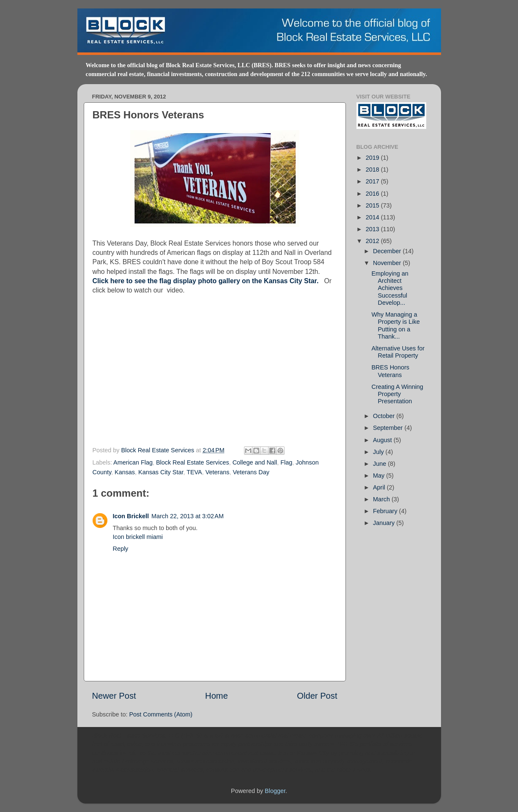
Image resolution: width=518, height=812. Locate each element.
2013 (373, 229)
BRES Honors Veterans (390, 371)
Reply (121, 549)
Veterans (218, 472)
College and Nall (255, 462)
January (385, 523)
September (389, 428)
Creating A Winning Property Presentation (397, 394)
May (380, 476)
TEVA (194, 472)
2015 (373, 205)
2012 (373, 241)
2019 (373, 158)
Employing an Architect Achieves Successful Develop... (390, 288)
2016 (373, 194)
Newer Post (114, 696)
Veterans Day (251, 472)
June (380, 464)
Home (217, 696)
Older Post (317, 696)
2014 (373, 217)
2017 (373, 181)
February (386, 511)
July (379, 452)
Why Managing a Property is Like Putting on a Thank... (395, 325)
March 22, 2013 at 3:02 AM (188, 516)
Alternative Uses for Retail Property (398, 352)
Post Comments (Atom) (161, 714)
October (385, 416)
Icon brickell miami (138, 537)
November (388, 263)
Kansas (125, 472)
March (382, 499)
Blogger (275, 791)
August (383, 440)
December (388, 251)
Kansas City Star (161, 472)
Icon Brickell (131, 516)
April (380, 487)
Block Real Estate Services (159, 450)
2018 (373, 170)
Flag (286, 462)
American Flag (133, 462)
